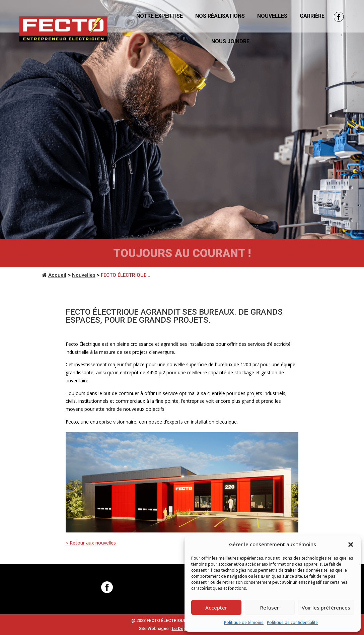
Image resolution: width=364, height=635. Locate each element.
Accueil (54, 275)
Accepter (216, 608)
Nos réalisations (220, 16)
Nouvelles (272, 16)
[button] (351, 545)
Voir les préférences (326, 608)
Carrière (312, 16)
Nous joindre (230, 41)
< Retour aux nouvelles (91, 543)
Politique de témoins (244, 622)
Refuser (270, 608)
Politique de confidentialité (292, 622)
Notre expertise (160, 16)
